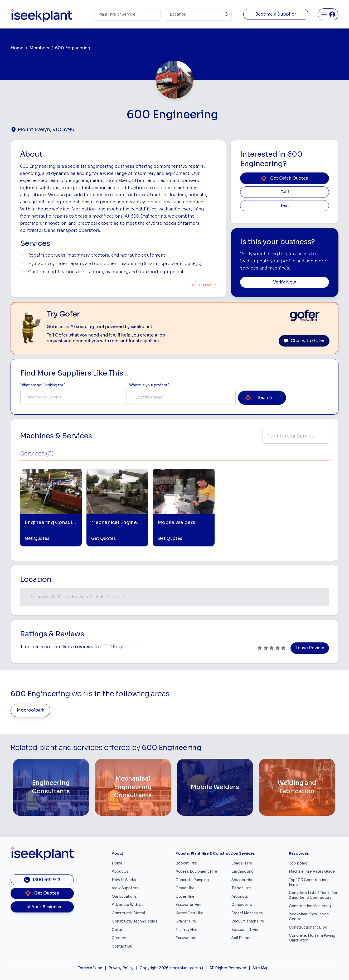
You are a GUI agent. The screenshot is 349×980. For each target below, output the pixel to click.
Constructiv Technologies (135, 921)
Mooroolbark (31, 710)
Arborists (240, 897)
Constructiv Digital (128, 913)
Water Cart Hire (190, 913)
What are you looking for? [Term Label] (43, 385)
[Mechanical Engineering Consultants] (133, 787)
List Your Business (42, 907)
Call (285, 192)
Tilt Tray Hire (186, 930)
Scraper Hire (243, 880)
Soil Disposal (243, 938)
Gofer (117, 930)
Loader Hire (242, 863)
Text (285, 206)
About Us (120, 871)
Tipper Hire (241, 888)
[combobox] (74, 397)
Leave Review (310, 648)
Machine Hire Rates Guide (312, 871)
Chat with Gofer (304, 341)
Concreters (242, 905)
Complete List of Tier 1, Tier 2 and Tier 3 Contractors (313, 895)
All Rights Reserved (228, 968)
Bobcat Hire (186, 863)
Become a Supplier (276, 14)
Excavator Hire (189, 905)
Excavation (185, 938)
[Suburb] (198, 14)
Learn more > (202, 285)
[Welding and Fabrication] (297, 787)
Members (39, 48)
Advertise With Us (128, 905)
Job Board (298, 863)
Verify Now (285, 282)
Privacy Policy (121, 968)
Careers (119, 938)
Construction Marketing (310, 906)
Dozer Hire (185, 897)
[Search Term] (127, 14)
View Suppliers (125, 888)
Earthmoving (243, 871)
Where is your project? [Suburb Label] (149, 385)
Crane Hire (185, 888)
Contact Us (122, 946)
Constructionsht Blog (308, 927)
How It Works (124, 880)
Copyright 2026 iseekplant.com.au (171, 968)
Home (17, 48)
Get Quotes (37, 539)
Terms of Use (90, 968)
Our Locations (124, 897)
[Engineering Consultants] (51, 787)
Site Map (261, 968)
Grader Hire (186, 921)
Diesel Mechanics (247, 913)
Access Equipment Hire (196, 871)
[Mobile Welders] (215, 787)
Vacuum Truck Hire (248, 921)
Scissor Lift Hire (246, 930)
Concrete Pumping (192, 880)
